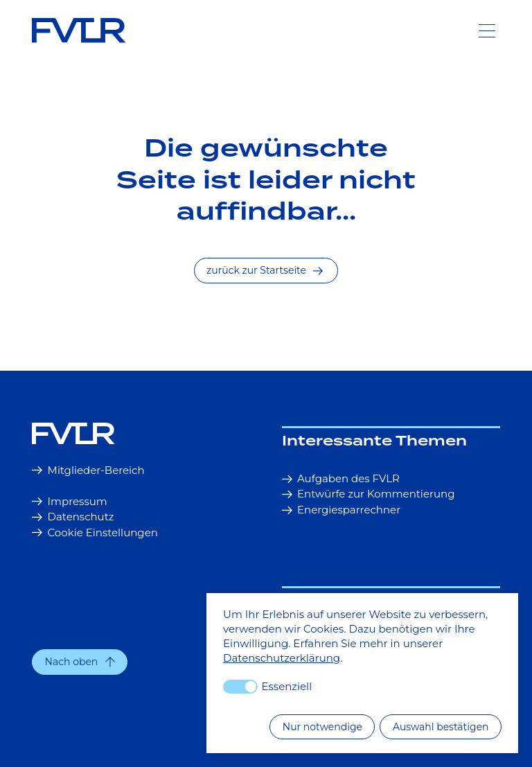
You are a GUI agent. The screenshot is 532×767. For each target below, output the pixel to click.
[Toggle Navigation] (487, 30)
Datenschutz (73, 517)
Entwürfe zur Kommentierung (369, 494)
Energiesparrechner (342, 510)
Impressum (70, 501)
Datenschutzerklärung (282, 658)
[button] (80, 662)
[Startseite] (141, 433)
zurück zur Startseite (265, 270)
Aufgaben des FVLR (341, 478)
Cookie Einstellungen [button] (95, 532)
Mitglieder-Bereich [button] (88, 470)
